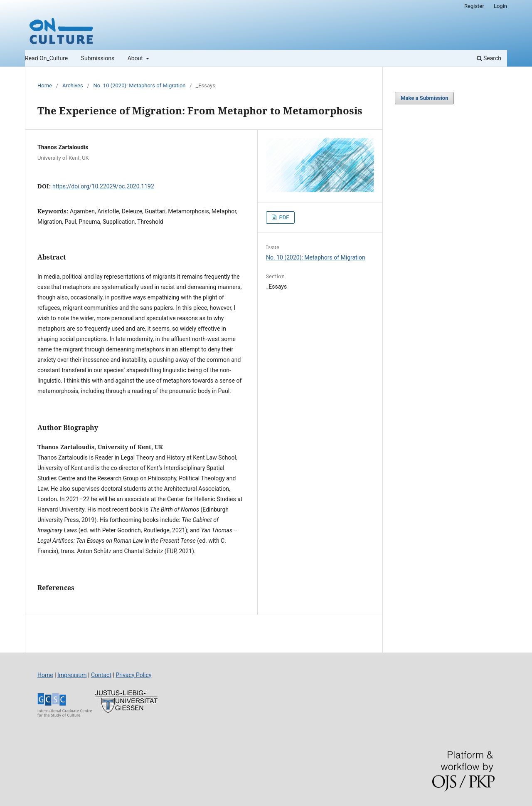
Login (500, 6)
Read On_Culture (46, 58)
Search (489, 58)
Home (45, 85)
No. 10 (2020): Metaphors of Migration (140, 85)
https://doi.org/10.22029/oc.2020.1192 (103, 186)
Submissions (98, 58)
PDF (283, 217)
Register (474, 6)
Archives (73, 85)
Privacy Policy (133, 675)
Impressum (72, 675)
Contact (101, 675)
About (136, 58)
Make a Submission (424, 98)
